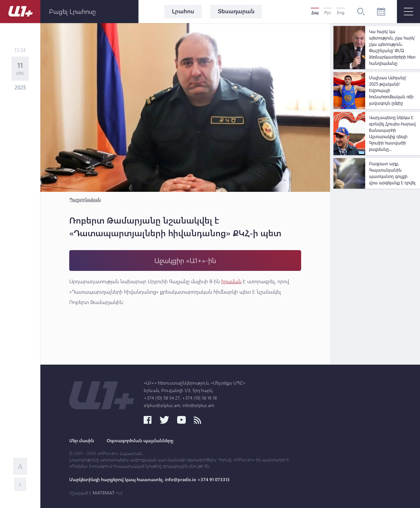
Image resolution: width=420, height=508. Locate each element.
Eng (341, 12)
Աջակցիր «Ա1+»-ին (185, 260)
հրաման (231, 281)
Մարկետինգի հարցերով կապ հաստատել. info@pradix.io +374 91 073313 (149, 479)
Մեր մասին (82, 440)
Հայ (315, 12)
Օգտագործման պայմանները (140, 440)
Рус (328, 12)
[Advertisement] (377, 278)
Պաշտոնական (85, 199)
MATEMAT (104, 493)
